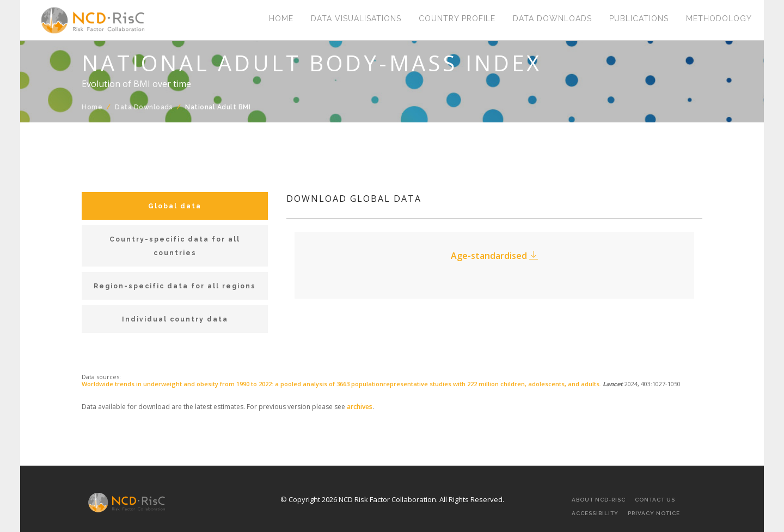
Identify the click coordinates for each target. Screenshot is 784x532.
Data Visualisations (356, 19)
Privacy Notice (654, 513)
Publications (639, 19)
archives (360, 407)
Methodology (719, 19)
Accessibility (595, 513)
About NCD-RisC (599, 500)
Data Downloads (552, 19)
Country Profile (457, 19)
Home (281, 19)
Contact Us (655, 500)
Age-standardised (494, 256)
